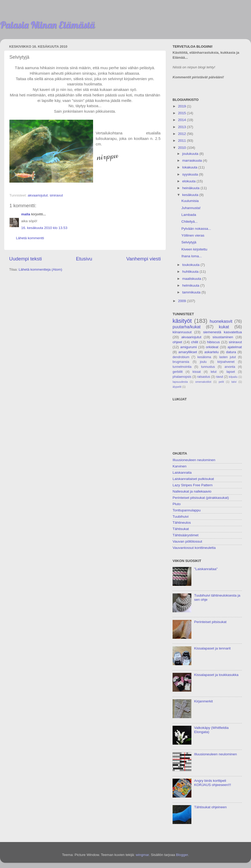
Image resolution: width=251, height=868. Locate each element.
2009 (182, 301)
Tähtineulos (182, 523)
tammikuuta (192, 292)
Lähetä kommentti (30, 238)
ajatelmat (235, 347)
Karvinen (179, 466)
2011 (182, 141)
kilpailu (233, 377)
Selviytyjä (189, 242)
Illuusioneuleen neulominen (194, 460)
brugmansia (181, 362)
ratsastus (204, 377)
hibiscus (213, 342)
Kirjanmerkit (203, 701)
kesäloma (204, 357)
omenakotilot (203, 382)
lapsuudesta (180, 382)
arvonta (230, 367)
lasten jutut (227, 357)
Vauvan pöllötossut (187, 541)
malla (26, 214)
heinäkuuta (191, 188)
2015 (182, 113)
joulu (203, 362)
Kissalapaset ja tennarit (212, 648)
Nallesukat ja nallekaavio (192, 491)
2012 (182, 134)
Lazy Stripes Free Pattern (193, 485)
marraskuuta (193, 160)
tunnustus (208, 367)
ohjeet (177, 342)
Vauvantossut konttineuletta (194, 548)
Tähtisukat (181, 529)
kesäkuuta (191, 195)
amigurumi (188, 347)
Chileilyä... (190, 222)
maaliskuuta (192, 279)
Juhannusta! (191, 208)
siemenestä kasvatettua (223, 332)
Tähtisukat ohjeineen (210, 807)
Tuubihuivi (181, 517)
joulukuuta (191, 154)
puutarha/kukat (187, 327)
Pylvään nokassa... (196, 229)
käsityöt (182, 321)
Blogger (182, 855)
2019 (182, 106)
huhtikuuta (191, 272)
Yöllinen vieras (193, 235)
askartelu (212, 352)
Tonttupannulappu (187, 510)
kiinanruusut (182, 332)
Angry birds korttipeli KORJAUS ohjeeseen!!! (212, 783)
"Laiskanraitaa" (206, 569)
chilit (195, 342)
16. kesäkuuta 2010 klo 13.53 (44, 228)
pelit (221, 382)
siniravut (56, 195)
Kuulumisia (190, 201)
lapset (231, 372)
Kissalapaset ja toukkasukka (216, 675)
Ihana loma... (192, 256)
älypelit (177, 387)
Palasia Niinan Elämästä (47, 25)
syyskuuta (191, 174)
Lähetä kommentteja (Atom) (40, 269)
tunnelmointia (182, 367)
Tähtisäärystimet (186, 535)
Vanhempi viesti (144, 259)
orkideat (212, 347)
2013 (182, 127)
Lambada (189, 215)
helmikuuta (191, 285)
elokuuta (189, 181)
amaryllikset (188, 352)
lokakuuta (190, 167)
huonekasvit (221, 321)
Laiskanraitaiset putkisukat (193, 479)
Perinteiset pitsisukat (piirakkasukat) (201, 498)
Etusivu (84, 259)
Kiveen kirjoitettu (194, 249)
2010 (182, 148)
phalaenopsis (182, 377)
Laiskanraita (182, 473)
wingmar (142, 855)
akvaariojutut (38, 195)
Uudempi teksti (25, 259)
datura (231, 352)
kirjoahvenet (226, 362)
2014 (182, 120)
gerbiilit (178, 372)
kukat (224, 327)
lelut (214, 372)
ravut (219, 377)
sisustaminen (223, 337)
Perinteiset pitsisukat (210, 622)
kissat (197, 372)
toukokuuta (191, 265)
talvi (234, 382)
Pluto (177, 504)
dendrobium (181, 357)
